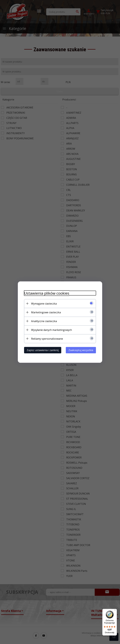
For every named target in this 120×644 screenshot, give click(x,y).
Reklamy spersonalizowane (47, 339)
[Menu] (115, 611)
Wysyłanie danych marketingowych (51, 330)
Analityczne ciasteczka (44, 321)
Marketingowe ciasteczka (46, 312)
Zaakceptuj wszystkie (81, 350)
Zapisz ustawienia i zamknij (43, 350)
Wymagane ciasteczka (44, 303)
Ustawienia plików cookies (47, 293)
